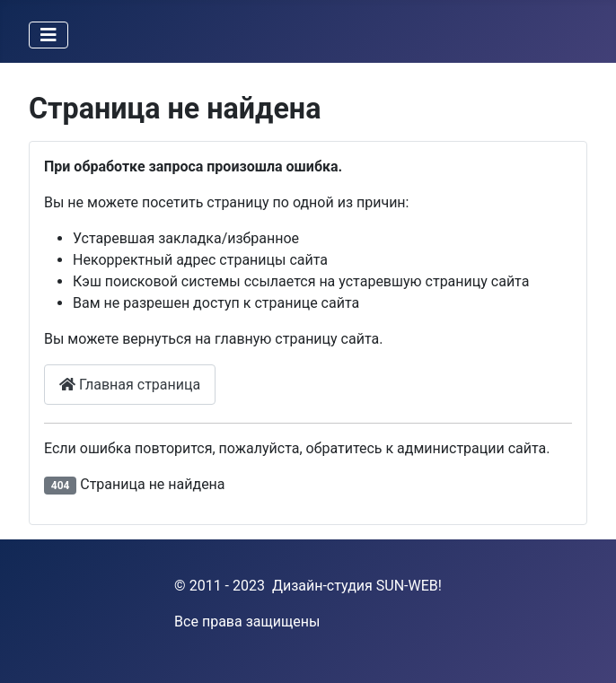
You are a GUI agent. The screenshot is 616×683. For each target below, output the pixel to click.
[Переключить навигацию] (48, 35)
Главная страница (130, 385)
